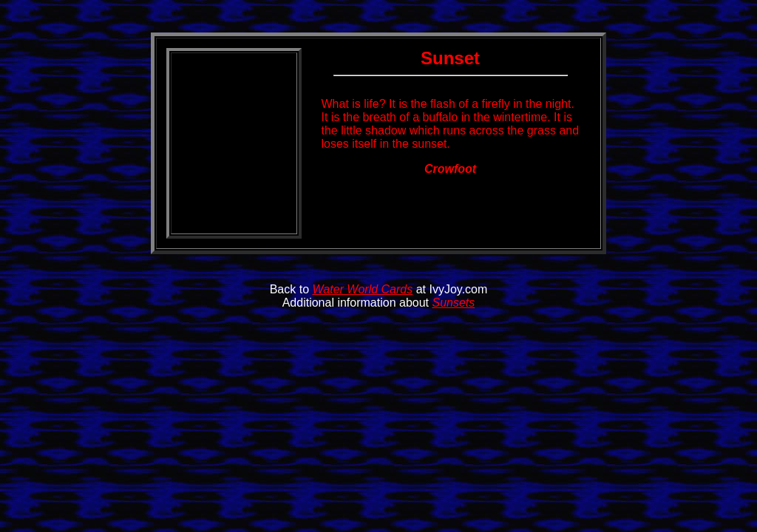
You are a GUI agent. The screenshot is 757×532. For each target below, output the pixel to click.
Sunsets (453, 303)
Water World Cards (363, 289)
